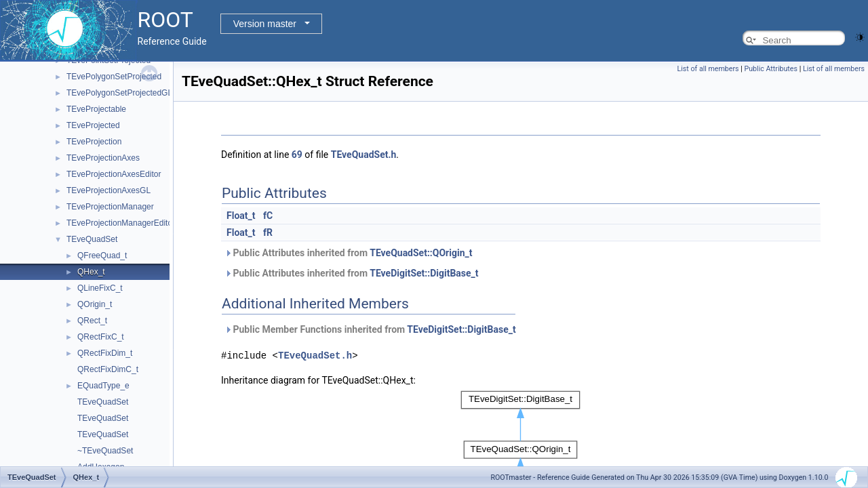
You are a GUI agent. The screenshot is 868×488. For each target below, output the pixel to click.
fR (268, 232)
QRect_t (92, 321)
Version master (265, 24)
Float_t (241, 216)
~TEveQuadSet (105, 451)
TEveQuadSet (92, 239)
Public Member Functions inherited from (370, 329)
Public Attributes (771, 69)
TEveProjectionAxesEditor (114, 174)
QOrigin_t (95, 304)
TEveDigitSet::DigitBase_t (424, 273)
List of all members (708, 69)
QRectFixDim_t (105, 353)
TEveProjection (94, 142)
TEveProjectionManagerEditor (121, 223)
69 (297, 155)
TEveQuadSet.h (364, 155)
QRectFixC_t (101, 337)
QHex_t (91, 272)
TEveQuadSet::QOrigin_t (421, 253)
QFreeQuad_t (102, 256)
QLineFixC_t (100, 288)
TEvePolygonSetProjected (114, 77)
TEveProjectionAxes (103, 158)
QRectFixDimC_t (108, 369)
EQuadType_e (103, 386)
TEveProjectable (96, 109)
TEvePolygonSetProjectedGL (119, 93)
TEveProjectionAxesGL (108, 190)
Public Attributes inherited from (348, 253)
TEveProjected (93, 125)
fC (268, 216)
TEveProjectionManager (110, 207)
